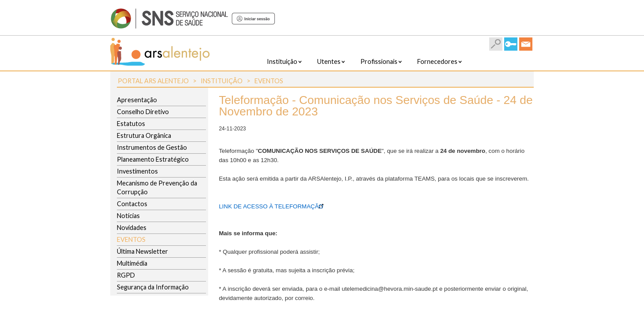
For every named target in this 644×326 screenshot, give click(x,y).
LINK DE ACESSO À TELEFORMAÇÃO (271, 206)
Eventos (269, 81)
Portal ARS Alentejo (153, 81)
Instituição (222, 81)
